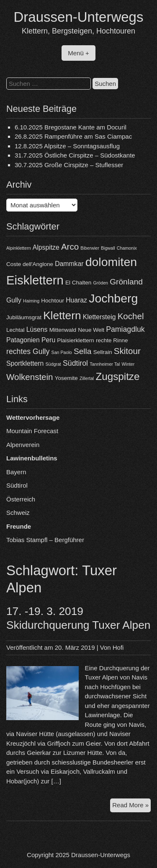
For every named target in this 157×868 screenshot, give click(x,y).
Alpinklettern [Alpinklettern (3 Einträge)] (19, 248)
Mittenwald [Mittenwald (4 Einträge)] (63, 330)
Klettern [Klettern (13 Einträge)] (62, 315)
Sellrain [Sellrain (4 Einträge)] (103, 352)
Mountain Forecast (32, 431)
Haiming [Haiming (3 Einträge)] (31, 301)
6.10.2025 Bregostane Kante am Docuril (71, 127)
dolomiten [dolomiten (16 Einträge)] (111, 262)
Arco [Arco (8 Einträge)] (70, 247)
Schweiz (18, 513)
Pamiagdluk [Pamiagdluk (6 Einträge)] (125, 329)
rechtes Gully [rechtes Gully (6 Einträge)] (28, 351)
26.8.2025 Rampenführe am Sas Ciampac (73, 136)
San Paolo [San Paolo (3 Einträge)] (62, 352)
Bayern (16, 472)
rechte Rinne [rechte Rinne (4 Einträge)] (112, 340)
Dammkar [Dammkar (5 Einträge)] (69, 264)
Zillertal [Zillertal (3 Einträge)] (87, 378)
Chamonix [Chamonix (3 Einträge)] (127, 248)
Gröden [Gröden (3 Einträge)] (100, 283)
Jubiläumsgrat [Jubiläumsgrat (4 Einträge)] (24, 317)
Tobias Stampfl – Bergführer (45, 540)
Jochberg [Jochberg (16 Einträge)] (113, 298)
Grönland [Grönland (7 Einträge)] (126, 282)
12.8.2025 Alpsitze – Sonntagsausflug (67, 146)
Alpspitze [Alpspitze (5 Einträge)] (46, 247)
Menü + (78, 53)
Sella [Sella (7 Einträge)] (83, 351)
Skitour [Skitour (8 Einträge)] (127, 351)
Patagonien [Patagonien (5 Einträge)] (23, 340)
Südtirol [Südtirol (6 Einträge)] (75, 363)
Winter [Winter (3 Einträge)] (128, 364)
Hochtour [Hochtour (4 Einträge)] (53, 301)
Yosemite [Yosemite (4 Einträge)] (66, 378)
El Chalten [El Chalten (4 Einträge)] (78, 283)
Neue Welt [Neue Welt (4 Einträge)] (91, 330)
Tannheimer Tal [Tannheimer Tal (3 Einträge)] (105, 364)
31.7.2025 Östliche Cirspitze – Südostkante (75, 155)
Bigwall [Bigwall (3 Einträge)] (108, 248)
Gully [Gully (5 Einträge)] (14, 300)
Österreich (21, 499)
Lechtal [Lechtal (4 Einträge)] (15, 330)
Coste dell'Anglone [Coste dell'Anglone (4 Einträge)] (30, 264)
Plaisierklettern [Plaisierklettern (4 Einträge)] (75, 340)
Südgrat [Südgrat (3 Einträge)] (53, 364)
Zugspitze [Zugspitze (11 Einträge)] (117, 376)
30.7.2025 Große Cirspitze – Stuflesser (69, 165)
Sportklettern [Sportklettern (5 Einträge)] (25, 363)
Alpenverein (23, 445)
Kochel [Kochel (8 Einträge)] (131, 316)
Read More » (131, 806)
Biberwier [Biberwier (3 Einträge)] (90, 248)
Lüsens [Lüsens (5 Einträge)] (37, 329)
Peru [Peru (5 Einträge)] (48, 340)
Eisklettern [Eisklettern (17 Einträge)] (35, 280)
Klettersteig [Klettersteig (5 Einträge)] (99, 317)
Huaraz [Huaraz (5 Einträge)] (76, 300)
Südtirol (17, 485)
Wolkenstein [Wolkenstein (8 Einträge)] (30, 377)
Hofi (118, 647)
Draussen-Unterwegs (79, 17)
